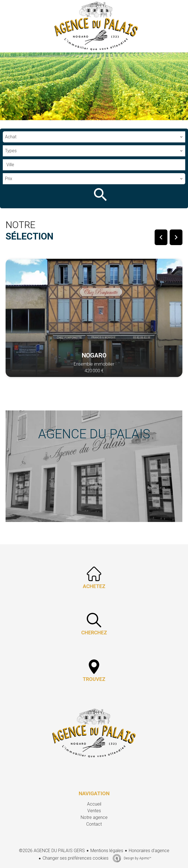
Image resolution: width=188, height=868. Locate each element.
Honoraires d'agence (149, 851)
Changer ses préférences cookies (76, 858)
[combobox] (94, 137)
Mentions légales (107, 851)
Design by (137, 858)
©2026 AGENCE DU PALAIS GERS (52, 851)
